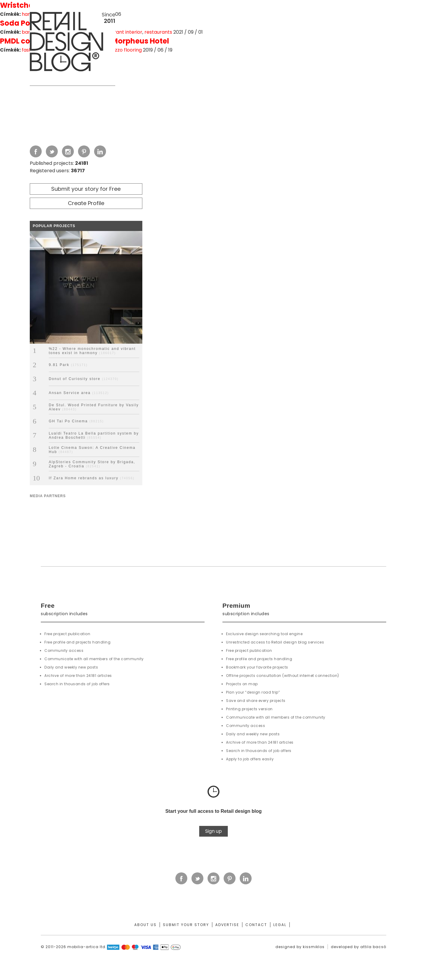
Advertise (227, 925)
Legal (280, 925)
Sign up (214, 831)
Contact (256, 925)
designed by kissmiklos (300, 947)
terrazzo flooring (122, 50)
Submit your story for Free (86, 189)
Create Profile (86, 203)
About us (145, 925)
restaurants (158, 32)
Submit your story (186, 925)
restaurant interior (121, 32)
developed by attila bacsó (359, 947)
